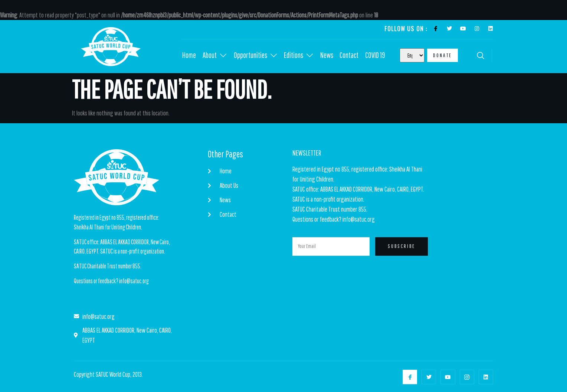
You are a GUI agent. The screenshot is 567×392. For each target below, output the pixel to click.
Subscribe (402, 246)
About (215, 55)
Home (189, 55)
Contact (351, 55)
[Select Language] (412, 55)
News (329, 55)
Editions (300, 55)
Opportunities (256, 55)
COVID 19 (378, 55)
